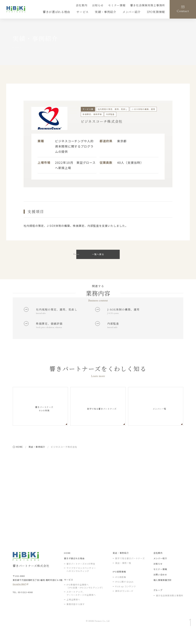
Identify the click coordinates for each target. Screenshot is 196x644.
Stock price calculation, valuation (51, 337)
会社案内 (93, 6)
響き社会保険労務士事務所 (150, 6)
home (19, 456)
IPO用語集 (121, 590)
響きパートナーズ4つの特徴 (81, 576)
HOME (67, 565)
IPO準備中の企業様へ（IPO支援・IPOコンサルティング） (85, 599)
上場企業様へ (73, 612)
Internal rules (42, 321)
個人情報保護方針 (163, 593)
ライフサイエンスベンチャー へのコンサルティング (81, 582)
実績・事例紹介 (37, 456)
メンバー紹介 (160, 571)
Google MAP (19, 597)
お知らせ (107, 6)
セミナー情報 (124, 6)
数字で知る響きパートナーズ (130, 571)
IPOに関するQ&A (124, 594)
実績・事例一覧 (123, 575)
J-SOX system (114, 315)
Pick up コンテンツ (126, 599)
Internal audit (114, 337)
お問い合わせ (160, 587)
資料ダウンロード (124, 604)
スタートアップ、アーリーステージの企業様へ (81, 606)
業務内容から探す (76, 617)
